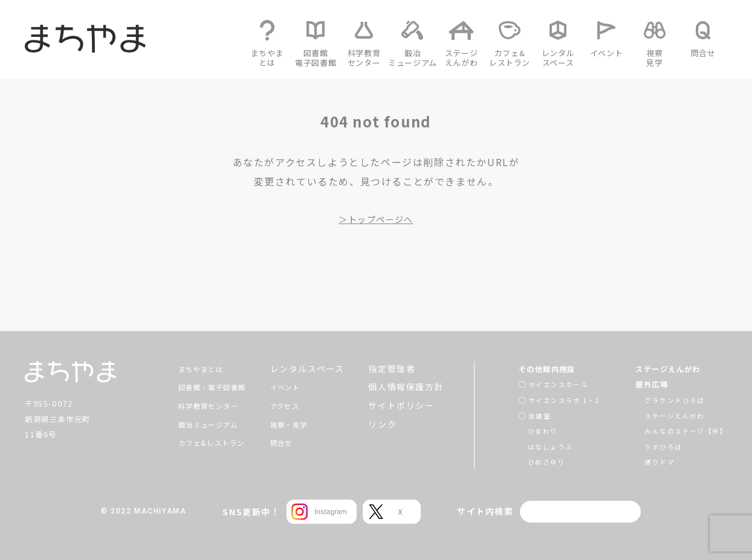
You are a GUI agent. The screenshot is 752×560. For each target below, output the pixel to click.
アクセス (289, 405)
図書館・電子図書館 (204, 387)
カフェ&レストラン (203, 442)
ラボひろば (657, 446)
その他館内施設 (536, 369)
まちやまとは (190, 369)
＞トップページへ (376, 219)
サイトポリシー (402, 405)
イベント (290, 387)
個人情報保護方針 (407, 387)
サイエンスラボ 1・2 (552, 400)
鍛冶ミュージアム (199, 424)
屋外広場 (646, 384)
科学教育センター (199, 405)
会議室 (525, 415)
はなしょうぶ (537, 446)
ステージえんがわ (665, 369)
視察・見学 (294, 424)
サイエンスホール (546, 384)
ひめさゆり (533, 461)
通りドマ (653, 461)
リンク (384, 424)
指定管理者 (393, 369)
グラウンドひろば (669, 400)
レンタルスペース (308, 369)
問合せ (285, 442)
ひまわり (528, 430)
